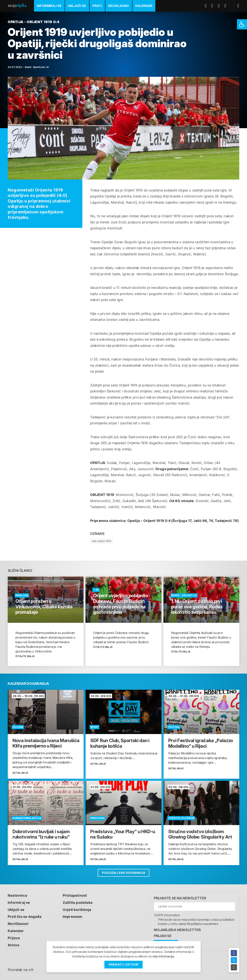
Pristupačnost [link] (75, 895)
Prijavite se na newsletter (180, 898)
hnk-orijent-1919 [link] (102, 541)
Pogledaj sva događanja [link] (124, 873)
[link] (242, 24)
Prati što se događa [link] (25, 916)
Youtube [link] (220, 6)
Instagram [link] (227, 6)
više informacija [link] (163, 957)
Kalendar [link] (144, 6)
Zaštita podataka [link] (78, 902)
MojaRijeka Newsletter (177, 930)
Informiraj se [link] (49, 6)
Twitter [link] (214, 6)
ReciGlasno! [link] (18, 923)
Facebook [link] (207, 6)
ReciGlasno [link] (119, 6)
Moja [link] (17, 5)
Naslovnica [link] (17, 895)
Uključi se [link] (77, 6)
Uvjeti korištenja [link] (77, 909)
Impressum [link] (73, 916)
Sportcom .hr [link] (41, 67)
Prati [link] (97, 6)
